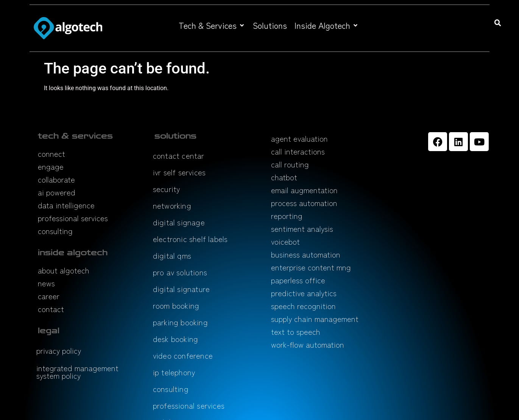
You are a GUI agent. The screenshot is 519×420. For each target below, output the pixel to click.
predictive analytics (304, 293)
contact (51, 309)
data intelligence (66, 205)
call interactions (298, 151)
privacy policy (59, 351)
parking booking (180, 322)
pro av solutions (180, 272)
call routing (290, 164)
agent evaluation (299, 138)
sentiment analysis (302, 229)
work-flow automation (308, 344)
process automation (304, 203)
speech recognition (303, 306)
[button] (212, 25)
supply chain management (315, 319)
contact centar (179, 155)
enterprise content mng (311, 267)
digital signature (181, 289)
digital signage (179, 222)
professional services (73, 218)
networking (172, 205)
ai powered (57, 192)
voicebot (285, 241)
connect (51, 154)
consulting (55, 231)
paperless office (298, 280)
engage (51, 166)
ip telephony (174, 372)
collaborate (56, 179)
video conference (183, 355)
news (46, 283)
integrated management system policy (77, 372)
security (167, 189)
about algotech (64, 270)
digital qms (172, 255)
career (49, 296)
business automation (306, 254)
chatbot (284, 177)
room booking (176, 305)
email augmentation (304, 190)
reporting (287, 216)
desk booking (175, 339)
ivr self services (179, 172)
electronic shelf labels (190, 239)
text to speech (296, 332)
